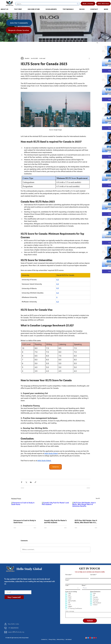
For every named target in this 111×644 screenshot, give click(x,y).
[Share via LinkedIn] (31, 482)
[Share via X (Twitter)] (26, 482)
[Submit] (90, 621)
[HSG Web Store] (103, 4)
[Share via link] (35, 482)
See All (98, 498)
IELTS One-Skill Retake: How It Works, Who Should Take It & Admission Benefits (86, 521)
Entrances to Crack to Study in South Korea (25, 521)
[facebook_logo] (88, 638)
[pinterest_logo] (94, 638)
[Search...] (45, 4)
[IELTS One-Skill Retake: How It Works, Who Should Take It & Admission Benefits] (86, 509)
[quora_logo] (96, 638)
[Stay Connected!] (14, 597)
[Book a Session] (88, 4)
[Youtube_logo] (90, 638)
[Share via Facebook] (22, 482)
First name (68, 575)
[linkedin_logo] (92, 638)
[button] (51, 9)
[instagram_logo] (86, 638)
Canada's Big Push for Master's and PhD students (55, 521)
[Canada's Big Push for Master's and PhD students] (56, 510)
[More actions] (89, 58)
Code (67, 585)
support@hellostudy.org (16, 632)
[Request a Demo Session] (19, 30)
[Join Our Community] (19, 23)
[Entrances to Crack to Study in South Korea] (25, 509)
